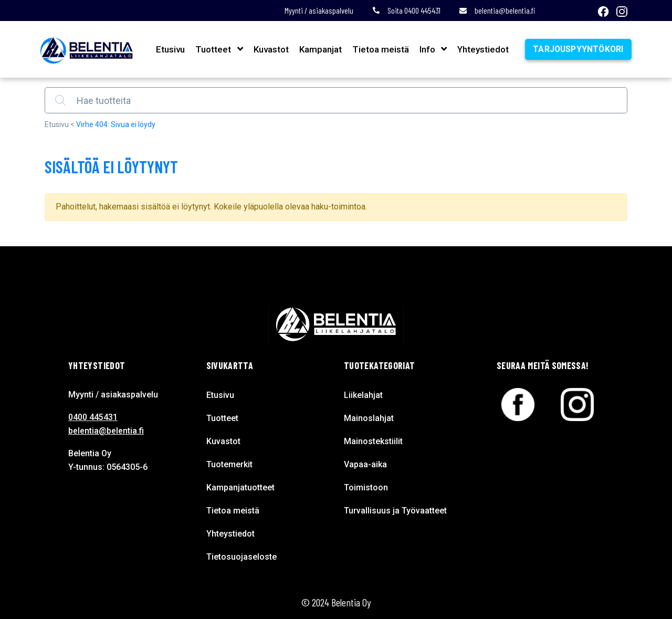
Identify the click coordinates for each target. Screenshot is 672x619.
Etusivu (169, 49)
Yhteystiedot (481, 49)
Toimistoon (366, 487)
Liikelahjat (363, 395)
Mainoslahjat (369, 418)
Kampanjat (319, 49)
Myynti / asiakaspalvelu (319, 10)
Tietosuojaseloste (241, 557)
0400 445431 (93, 417)
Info (426, 49)
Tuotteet (212, 49)
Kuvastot (270, 49)
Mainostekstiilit (373, 441)
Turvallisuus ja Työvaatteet (395, 511)
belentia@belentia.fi (497, 10)
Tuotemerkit (229, 464)
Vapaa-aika (365, 464)
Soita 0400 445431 (406, 10)
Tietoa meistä (379, 49)
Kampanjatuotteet (240, 487)
